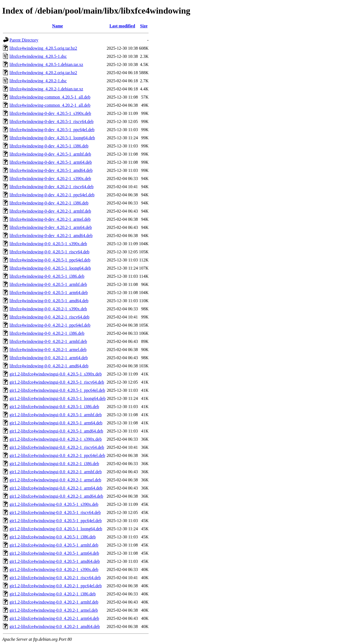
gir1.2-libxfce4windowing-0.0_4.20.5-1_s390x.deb (54, 504)
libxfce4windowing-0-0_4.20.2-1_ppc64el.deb (50, 325)
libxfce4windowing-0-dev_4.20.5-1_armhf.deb (50, 154)
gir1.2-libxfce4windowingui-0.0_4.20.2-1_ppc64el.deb (57, 455)
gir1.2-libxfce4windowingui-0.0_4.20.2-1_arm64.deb (56, 488)
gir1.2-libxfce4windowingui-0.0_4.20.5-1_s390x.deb (56, 374)
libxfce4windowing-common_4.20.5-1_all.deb (50, 97)
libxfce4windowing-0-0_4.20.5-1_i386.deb (47, 276)
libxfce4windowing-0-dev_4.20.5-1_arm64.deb (51, 162)
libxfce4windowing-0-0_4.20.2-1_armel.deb (48, 350)
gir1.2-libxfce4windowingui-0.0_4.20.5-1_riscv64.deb (57, 382)
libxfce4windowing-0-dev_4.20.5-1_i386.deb (49, 146)
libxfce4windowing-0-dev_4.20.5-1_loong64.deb (52, 138)
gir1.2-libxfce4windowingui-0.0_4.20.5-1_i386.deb (54, 407)
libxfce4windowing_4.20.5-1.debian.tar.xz (46, 64)
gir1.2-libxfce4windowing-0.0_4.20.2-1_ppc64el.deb (56, 586)
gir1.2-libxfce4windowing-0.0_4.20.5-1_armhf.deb (54, 545)
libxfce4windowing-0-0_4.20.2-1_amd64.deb (49, 366)
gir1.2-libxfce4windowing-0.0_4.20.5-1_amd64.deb (55, 561)
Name (58, 26)
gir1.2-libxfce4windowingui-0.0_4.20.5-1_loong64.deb (58, 398)
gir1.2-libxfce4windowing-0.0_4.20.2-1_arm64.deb (54, 618)
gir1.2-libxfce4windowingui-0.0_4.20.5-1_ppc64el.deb (57, 390)
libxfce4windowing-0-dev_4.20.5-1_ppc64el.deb (52, 130)
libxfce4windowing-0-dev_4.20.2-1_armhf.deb (50, 211)
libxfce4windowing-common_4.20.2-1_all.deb (50, 105)
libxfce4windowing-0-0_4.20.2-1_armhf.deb (48, 341)
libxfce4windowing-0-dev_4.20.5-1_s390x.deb (50, 113)
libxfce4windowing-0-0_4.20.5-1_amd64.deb (49, 301)
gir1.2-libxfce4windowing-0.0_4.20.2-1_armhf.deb (54, 602)
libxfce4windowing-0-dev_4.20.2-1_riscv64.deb (52, 187)
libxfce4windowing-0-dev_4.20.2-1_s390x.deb (50, 179)
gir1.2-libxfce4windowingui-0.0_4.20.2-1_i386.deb (54, 464)
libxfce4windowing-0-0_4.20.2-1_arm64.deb (49, 358)
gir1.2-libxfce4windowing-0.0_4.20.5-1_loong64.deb (56, 529)
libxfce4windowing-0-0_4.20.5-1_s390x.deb (48, 244)
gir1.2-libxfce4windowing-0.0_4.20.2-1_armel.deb (54, 610)
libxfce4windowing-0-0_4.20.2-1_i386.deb (47, 333)
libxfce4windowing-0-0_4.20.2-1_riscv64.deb (50, 317)
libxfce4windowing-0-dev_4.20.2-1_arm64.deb (51, 227)
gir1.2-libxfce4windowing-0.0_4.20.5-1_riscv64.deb (55, 512)
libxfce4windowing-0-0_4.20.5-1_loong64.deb (50, 268)
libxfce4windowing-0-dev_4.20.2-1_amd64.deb (51, 236)
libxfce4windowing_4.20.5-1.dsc (38, 56)
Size (144, 26)
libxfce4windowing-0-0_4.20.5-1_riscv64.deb (50, 252)
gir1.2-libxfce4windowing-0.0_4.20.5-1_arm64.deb (54, 553)
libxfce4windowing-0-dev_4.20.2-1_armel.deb (50, 219)
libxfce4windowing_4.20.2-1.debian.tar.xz (46, 89)
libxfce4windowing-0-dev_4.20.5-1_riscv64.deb (52, 121)
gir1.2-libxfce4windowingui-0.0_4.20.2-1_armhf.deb (56, 472)
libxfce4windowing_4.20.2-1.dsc (38, 81)
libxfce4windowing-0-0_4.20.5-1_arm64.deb (49, 293)
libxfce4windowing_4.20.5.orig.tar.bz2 (43, 48)
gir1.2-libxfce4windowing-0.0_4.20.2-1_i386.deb (53, 594)
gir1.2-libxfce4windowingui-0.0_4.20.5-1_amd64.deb (56, 431)
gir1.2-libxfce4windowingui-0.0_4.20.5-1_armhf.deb (56, 415)
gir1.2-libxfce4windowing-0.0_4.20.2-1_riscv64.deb (55, 578)
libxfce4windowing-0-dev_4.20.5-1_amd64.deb (51, 170)
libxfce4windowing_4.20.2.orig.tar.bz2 (43, 73)
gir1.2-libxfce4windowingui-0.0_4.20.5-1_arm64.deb (56, 423)
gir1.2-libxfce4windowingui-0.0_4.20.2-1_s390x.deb (56, 439)
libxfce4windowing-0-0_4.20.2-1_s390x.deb (48, 309)
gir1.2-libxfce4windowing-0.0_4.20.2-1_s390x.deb (54, 569)
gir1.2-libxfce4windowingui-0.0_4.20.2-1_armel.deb (55, 480)
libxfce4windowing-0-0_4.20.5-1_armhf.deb (48, 284)
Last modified (122, 26)
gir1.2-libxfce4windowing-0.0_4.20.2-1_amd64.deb (55, 626)
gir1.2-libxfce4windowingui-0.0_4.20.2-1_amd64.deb (56, 496)
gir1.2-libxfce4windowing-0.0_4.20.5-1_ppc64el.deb (56, 521)
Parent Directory (24, 40)
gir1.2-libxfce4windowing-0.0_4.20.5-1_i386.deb (53, 537)
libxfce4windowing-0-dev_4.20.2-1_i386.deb (49, 203)
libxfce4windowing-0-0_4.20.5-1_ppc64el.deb (50, 260)
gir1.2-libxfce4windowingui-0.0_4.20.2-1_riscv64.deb (57, 447)
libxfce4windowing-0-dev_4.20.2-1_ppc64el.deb (52, 195)
